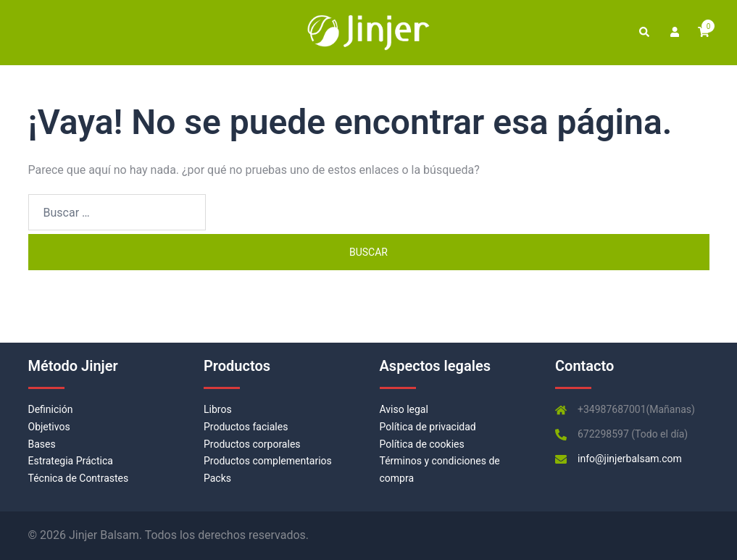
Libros (218, 409)
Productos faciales (246, 427)
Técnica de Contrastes (79, 478)
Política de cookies (422, 444)
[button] (644, 33)
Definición (51, 409)
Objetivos (49, 427)
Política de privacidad (428, 427)
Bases (42, 444)
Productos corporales (252, 444)
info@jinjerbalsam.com (630, 459)
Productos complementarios (268, 461)
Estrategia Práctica (71, 461)
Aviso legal (404, 409)
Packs (217, 478)
